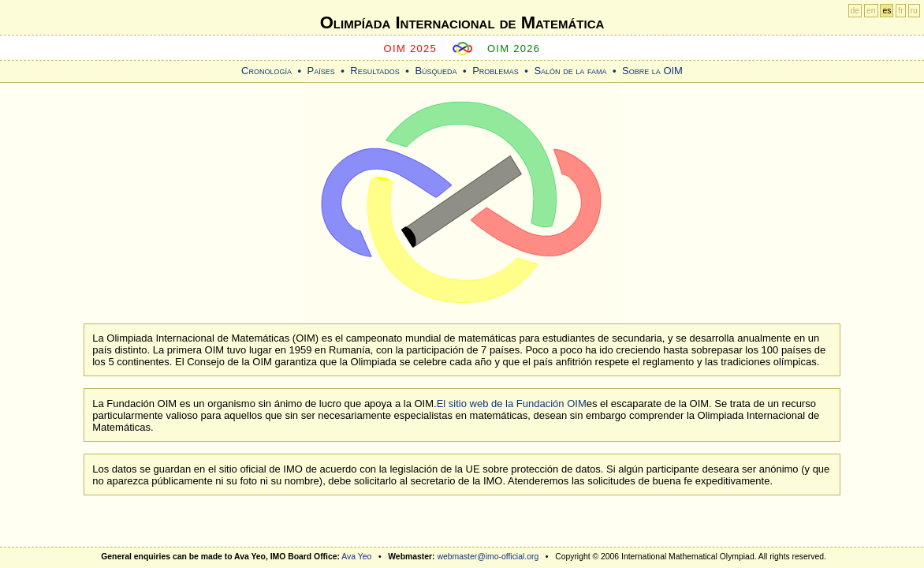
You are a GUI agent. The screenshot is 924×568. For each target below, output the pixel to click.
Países (321, 71)
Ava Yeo (356, 557)
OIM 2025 (411, 49)
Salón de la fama (570, 71)
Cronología (266, 71)
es (887, 11)
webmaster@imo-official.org (488, 557)
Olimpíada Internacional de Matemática (462, 22)
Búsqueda (436, 71)
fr (900, 11)
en (871, 11)
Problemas (496, 71)
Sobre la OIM (652, 71)
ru (914, 11)
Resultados (375, 71)
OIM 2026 (514, 49)
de (855, 11)
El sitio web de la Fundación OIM (512, 404)
